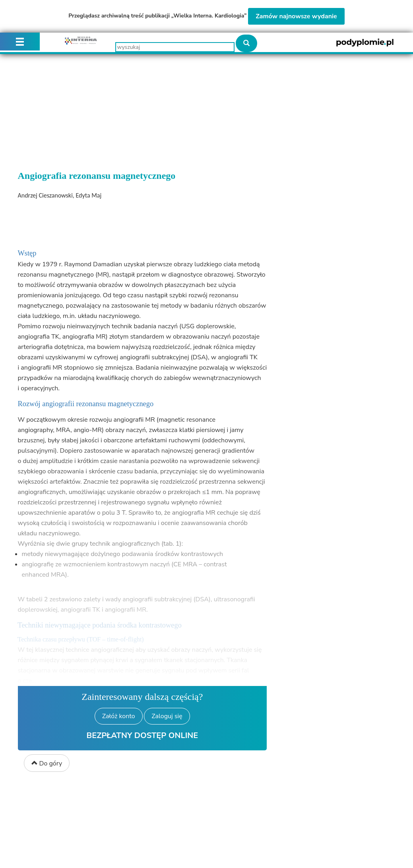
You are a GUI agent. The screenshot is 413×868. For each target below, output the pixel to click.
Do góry (47, 763)
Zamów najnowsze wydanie (296, 16)
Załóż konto (119, 716)
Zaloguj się (167, 716)
